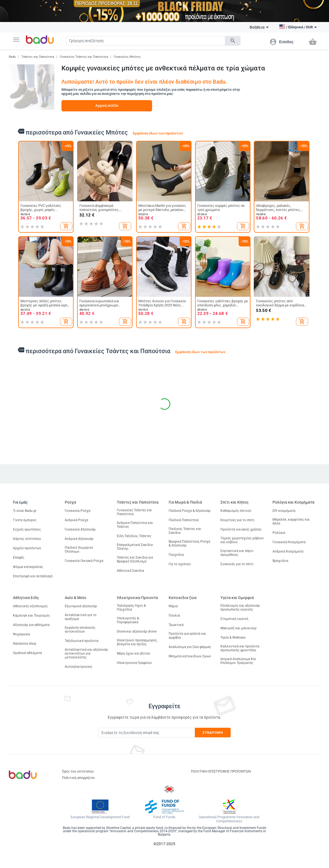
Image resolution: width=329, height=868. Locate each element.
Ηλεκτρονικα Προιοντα (137, 598)
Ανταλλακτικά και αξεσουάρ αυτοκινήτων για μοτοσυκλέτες (86, 653)
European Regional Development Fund (100, 817)
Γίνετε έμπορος (25, 520)
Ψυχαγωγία (21, 634)
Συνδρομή (213, 733)
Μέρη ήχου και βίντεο (134, 653)
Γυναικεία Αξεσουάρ (80, 529)
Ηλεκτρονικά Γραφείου (134, 663)
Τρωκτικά (176, 625)
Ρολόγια (279, 533)
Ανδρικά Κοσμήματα (288, 551)
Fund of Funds (164, 817)
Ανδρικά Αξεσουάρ (79, 539)
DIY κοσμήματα (284, 511)
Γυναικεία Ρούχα (78, 511)
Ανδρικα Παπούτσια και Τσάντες (135, 525)
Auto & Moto (75, 598)
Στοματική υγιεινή (234, 619)
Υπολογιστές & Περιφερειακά (128, 620)
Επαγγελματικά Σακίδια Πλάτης (135, 547)
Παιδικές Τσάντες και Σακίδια (185, 531)
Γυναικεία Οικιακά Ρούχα (84, 561)
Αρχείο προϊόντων (27, 548)
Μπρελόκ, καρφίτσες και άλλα (291, 521)
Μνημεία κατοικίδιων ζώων (190, 656)
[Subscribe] (147, 733)
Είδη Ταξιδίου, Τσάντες (134, 536)
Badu (12, 57)
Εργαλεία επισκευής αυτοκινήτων (80, 630)
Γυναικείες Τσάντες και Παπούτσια (84, 57)
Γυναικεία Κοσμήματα (289, 542)
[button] (16, 40)
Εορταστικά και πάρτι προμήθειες (237, 553)
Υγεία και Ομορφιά (237, 598)
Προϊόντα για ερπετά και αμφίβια (187, 636)
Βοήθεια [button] (259, 27)
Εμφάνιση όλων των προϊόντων (158, 133)
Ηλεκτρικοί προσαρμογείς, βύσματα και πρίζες (137, 642)
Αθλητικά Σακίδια (130, 571)
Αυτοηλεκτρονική (78, 667)
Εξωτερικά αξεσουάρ (81, 606)
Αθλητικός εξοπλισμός (30, 606)
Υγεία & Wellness (233, 638)
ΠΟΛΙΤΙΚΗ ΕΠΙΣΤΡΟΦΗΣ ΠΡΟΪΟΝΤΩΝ (221, 771)
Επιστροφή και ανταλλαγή (33, 576)
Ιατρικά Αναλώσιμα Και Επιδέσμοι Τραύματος (238, 661)
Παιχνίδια (176, 555)
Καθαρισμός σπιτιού (236, 511)
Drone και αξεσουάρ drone (137, 631)
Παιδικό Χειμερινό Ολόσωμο (79, 550)
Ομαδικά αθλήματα (27, 653)
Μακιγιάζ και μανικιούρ (238, 628)
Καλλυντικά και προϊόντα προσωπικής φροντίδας (240, 648)
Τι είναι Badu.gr (25, 511)
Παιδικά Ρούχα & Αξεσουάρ (190, 511)
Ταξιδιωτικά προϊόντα (82, 641)
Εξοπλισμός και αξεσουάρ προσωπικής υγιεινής (240, 608)
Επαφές (19, 557)
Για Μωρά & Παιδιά (185, 502)
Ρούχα (70, 502)
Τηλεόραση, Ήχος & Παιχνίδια (131, 608)
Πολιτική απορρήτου (78, 778)
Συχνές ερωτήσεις (27, 529)
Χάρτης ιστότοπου (27, 539)
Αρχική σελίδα (107, 105)
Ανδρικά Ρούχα (76, 520)
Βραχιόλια (280, 561)
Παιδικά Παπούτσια (184, 520)
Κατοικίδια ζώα (183, 598)
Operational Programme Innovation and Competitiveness (229, 819)
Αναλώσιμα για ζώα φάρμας (190, 647)
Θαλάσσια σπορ (25, 644)
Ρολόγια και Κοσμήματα (293, 502)
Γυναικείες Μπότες (127, 57)
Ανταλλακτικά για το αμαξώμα (81, 617)
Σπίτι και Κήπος (234, 502)
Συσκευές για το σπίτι (237, 564)
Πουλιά (174, 616)
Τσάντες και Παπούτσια (38, 57)
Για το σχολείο (180, 564)
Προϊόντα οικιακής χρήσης (241, 529)
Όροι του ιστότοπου (78, 771)
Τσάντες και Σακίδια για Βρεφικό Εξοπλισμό (135, 559)
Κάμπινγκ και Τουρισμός (31, 616)
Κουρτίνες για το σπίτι (238, 520)
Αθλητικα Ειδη (26, 598)
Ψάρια (173, 606)
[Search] (145, 41)
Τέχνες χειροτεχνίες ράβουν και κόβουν (242, 540)
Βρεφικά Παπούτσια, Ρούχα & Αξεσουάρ (189, 543)
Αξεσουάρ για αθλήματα (31, 625)
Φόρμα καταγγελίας (28, 567)
